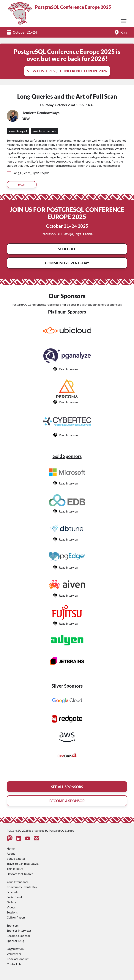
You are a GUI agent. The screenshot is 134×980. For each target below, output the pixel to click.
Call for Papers (16, 917)
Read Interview (69, 369)
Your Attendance (18, 882)
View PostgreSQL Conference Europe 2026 (67, 71)
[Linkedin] (19, 838)
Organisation (15, 949)
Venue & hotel (16, 858)
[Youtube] (28, 838)
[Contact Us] (37, 838)
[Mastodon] (10, 838)
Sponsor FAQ (15, 941)
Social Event (14, 897)
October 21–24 (25, 32)
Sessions (12, 912)
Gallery (11, 902)
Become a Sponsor (18, 936)
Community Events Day (67, 263)
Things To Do (15, 869)
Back (22, 185)
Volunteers (14, 954)
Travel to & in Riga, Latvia (23, 864)
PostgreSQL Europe (62, 830)
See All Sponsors (67, 787)
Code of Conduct (18, 959)
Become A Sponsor (67, 801)
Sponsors (13, 925)
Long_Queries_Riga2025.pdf (31, 173)
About (11, 853)
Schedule (67, 249)
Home (11, 848)
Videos (11, 907)
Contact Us (14, 964)
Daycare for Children (20, 874)
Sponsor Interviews (19, 930)
